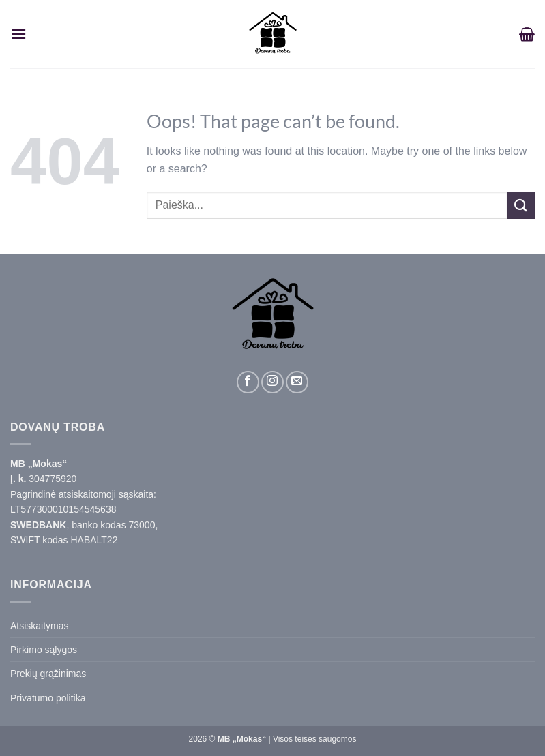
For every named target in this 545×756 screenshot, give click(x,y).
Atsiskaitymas (40, 626)
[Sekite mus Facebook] (248, 382)
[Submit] (521, 205)
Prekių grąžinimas (48, 674)
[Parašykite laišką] (297, 382)
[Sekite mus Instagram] (272, 382)
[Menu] (18, 34)
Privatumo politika (48, 698)
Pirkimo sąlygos (44, 650)
